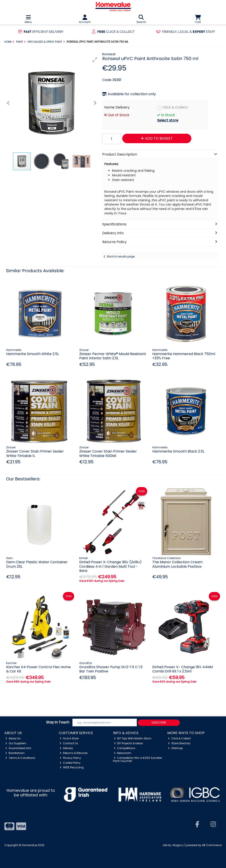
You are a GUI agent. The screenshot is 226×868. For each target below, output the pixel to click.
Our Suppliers (16, 743)
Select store (168, 120)
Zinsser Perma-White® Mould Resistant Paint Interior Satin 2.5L (113, 356)
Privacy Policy (70, 758)
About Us (13, 738)
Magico (178, 845)
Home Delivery (117, 107)
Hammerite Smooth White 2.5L (33, 354)
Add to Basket (157, 138)
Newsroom (123, 753)
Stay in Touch (58, 722)
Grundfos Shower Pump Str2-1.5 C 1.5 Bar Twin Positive (111, 669)
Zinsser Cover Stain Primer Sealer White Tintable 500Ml (108, 453)
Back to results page (121, 256)
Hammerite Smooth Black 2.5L (178, 451)
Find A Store (69, 738)
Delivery (66, 748)
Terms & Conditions (20, 758)
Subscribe (159, 722)
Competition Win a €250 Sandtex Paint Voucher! (138, 759)
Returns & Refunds (74, 753)
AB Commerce (212, 845)
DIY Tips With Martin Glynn (133, 738)
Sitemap (175, 748)
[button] (95, 60)
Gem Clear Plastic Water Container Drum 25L (37, 564)
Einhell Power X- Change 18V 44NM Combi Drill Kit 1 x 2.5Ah (183, 669)
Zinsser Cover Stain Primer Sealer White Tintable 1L (35, 453)
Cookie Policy (70, 763)
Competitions (125, 748)
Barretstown (15, 753)
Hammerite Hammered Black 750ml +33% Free (184, 356)
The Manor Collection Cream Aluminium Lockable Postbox (177, 564)
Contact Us (69, 743)
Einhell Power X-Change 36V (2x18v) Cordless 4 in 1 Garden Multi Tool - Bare (110, 566)
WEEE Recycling (72, 767)
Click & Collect (175, 107)
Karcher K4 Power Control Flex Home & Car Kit (39, 669)
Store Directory (179, 743)
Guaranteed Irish (18, 748)
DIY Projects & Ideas (129, 743)
